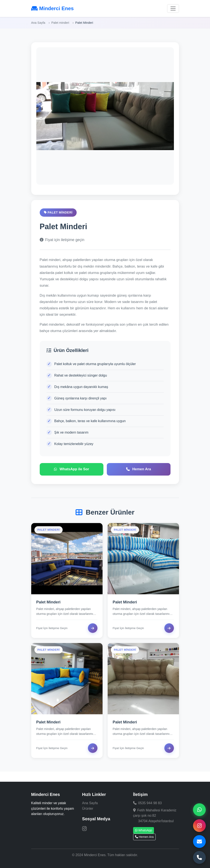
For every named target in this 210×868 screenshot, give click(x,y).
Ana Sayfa (38, 23)
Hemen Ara (144, 837)
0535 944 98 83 (150, 803)
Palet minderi (60, 23)
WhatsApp (144, 830)
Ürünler (88, 809)
